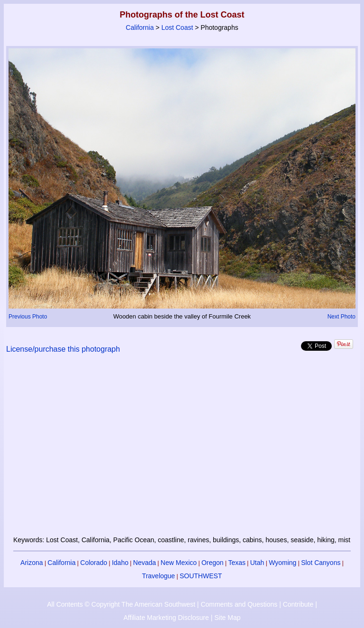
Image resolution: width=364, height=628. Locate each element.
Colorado (94, 563)
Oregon (213, 563)
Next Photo (341, 317)
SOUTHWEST (201, 576)
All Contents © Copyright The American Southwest (121, 604)
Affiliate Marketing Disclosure (166, 618)
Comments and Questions (239, 604)
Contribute (298, 604)
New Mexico (179, 563)
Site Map (227, 618)
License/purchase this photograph (63, 349)
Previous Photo (28, 317)
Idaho (120, 563)
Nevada (145, 563)
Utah (257, 563)
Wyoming (282, 563)
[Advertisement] (182, 450)
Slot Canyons (321, 563)
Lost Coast (177, 27)
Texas (237, 563)
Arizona (32, 563)
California (140, 27)
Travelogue (159, 576)
